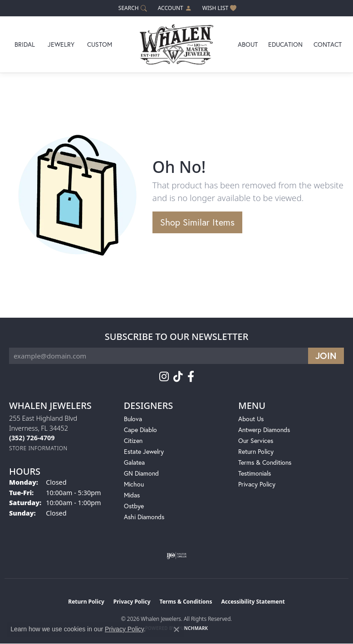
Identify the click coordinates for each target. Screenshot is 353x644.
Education (285, 44)
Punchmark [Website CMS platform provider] (193, 628)
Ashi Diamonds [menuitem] (144, 517)
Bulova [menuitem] (133, 419)
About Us (251, 419)
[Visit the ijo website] (177, 556)
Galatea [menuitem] (134, 462)
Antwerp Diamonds (264, 430)
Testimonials (255, 473)
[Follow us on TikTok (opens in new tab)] (178, 377)
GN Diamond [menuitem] (141, 473)
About (248, 44)
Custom (100, 44)
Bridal (25, 44)
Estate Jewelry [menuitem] (144, 451)
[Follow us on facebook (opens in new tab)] (191, 377)
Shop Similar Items (197, 222)
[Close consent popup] (176, 629)
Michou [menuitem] (134, 484)
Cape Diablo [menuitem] (140, 430)
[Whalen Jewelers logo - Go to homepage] (176, 44)
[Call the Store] (32, 438)
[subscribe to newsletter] (326, 356)
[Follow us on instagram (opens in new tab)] (164, 377)
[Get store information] (38, 448)
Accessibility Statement (253, 602)
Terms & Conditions (265, 462)
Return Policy (256, 451)
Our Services (256, 440)
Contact (328, 44)
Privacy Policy (257, 484)
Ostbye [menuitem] (134, 506)
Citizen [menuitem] (133, 440)
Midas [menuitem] (132, 495)
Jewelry (61, 44)
